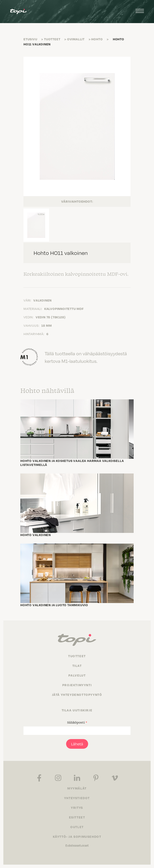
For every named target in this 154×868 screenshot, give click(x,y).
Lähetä (77, 744)
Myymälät (77, 788)
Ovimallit (76, 39)
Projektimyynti (77, 685)
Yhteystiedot (77, 798)
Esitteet (77, 817)
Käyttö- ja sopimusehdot (77, 837)
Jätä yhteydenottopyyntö (77, 695)
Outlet (77, 827)
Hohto (97, 39)
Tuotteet (52, 39)
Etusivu (30, 39)
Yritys (77, 808)
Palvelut (77, 675)
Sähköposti (77, 722)
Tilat (77, 666)
